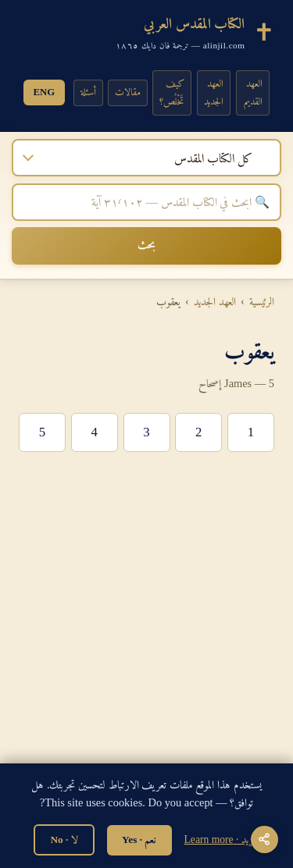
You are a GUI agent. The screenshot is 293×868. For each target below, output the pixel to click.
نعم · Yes (139, 840)
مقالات (128, 92)
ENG (45, 92)
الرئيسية (262, 301)
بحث (146, 244)
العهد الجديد (214, 92)
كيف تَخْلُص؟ (172, 92)
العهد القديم (253, 92)
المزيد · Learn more (222, 840)
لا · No (64, 840)
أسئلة (88, 92)
